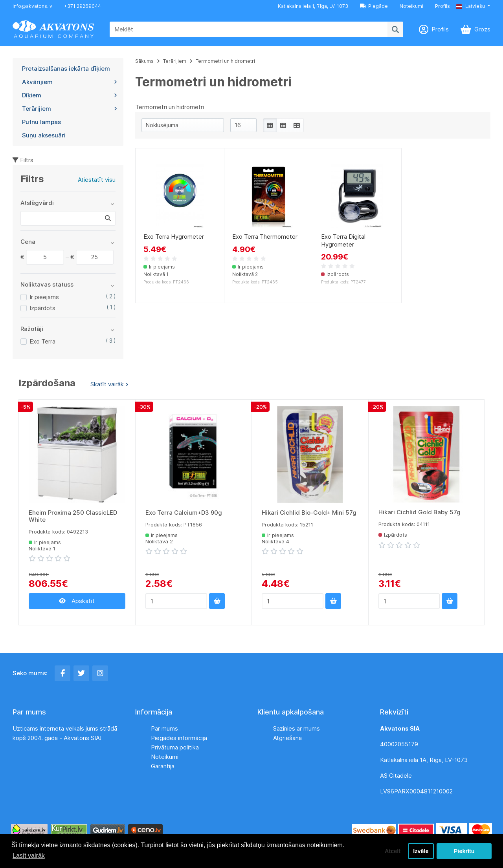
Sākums (144, 61)
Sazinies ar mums (296, 728)
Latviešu (470, 6)
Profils (442, 6)
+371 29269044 (83, 6)
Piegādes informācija (179, 738)
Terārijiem (70, 109)
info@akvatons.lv (32, 6)
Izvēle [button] (421, 851)
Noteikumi (411, 6)
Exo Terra (42, 341)
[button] (473, 6)
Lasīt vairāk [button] (29, 856)
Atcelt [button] (393, 851)
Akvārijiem (70, 82)
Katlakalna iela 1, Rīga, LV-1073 (313, 6)
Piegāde (374, 6)
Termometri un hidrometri (225, 61)
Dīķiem (70, 95)
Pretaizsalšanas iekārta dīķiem (66, 69)
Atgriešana (287, 738)
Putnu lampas (41, 122)
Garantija (163, 766)
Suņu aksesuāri (44, 135)
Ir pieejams (44, 297)
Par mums (164, 728)
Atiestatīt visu (97, 180)
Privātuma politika (175, 747)
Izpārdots (42, 308)
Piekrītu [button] (464, 851)
